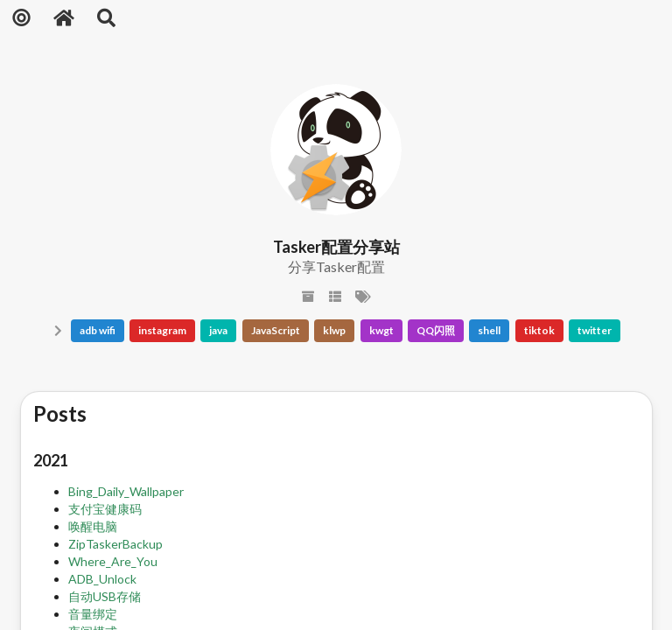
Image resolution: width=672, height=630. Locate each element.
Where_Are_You (113, 561)
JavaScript (276, 330)
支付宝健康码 (105, 509)
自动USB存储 (105, 596)
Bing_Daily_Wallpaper (126, 491)
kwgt (381, 330)
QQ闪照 (436, 330)
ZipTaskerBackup (115, 544)
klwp (334, 330)
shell (489, 330)
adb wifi (98, 330)
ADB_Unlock (102, 579)
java (218, 330)
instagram (162, 330)
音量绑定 (93, 614)
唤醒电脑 (93, 526)
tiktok (539, 330)
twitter (595, 330)
